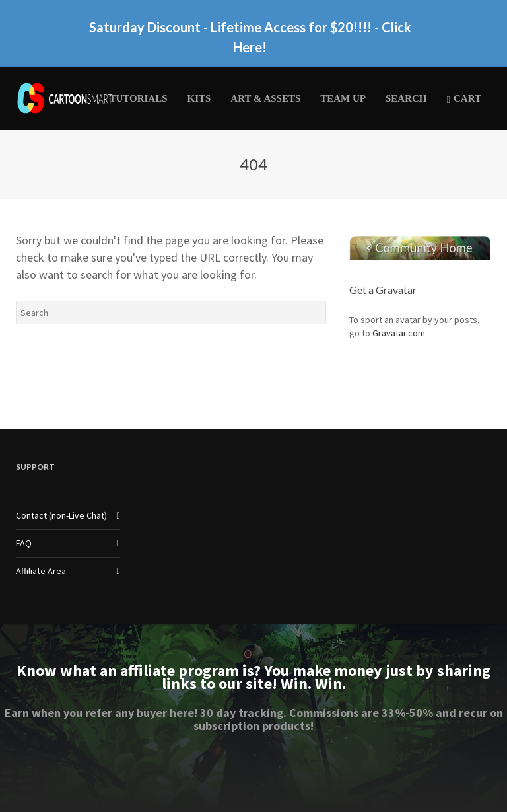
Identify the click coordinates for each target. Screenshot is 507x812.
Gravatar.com (399, 333)
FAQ (24, 543)
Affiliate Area (41, 571)
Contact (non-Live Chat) (61, 515)
